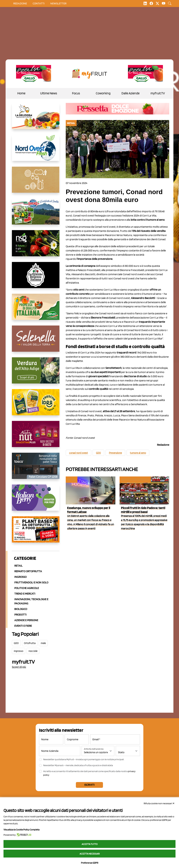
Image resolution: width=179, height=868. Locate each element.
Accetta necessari (90, 854)
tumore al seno (138, 453)
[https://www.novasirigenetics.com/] (36, 246)
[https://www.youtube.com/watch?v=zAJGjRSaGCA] (36, 532)
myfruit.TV (158, 93)
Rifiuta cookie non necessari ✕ (159, 803)
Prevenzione (115, 453)
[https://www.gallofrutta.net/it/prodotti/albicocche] (34, 74)
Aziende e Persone (26, 620)
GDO (16, 643)
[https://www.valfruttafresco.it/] (36, 310)
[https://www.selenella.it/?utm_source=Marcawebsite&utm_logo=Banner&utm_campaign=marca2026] (36, 341)
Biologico (21, 609)
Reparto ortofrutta (28, 571)
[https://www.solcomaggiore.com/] (36, 182)
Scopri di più (19, 667)
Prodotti (20, 615)
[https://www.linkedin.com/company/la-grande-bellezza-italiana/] (36, 278)
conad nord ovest (78, 453)
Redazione (20, 3)
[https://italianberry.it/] (36, 500)
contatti (39, 3)
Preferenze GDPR (90, 863)
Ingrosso (20, 577)
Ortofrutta (30, 643)
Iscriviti (89, 785)
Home (21, 93)
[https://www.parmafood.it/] (36, 405)
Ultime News (49, 93)
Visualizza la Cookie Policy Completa (22, 830)
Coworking (103, 93)
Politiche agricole (27, 588)
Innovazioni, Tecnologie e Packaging (31, 601)
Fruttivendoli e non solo (31, 582)
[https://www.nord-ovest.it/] (36, 151)
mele (43, 643)
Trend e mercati (25, 594)
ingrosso (19, 651)
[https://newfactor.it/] (36, 437)
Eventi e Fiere (23, 626)
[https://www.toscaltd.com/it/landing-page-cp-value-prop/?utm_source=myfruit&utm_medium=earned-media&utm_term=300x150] (36, 469)
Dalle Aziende (130, 93)
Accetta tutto (90, 844)
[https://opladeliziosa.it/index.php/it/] (36, 119)
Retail (18, 566)
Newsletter (58, 3)
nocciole (33, 651)
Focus (76, 93)
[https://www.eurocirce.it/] (36, 214)
